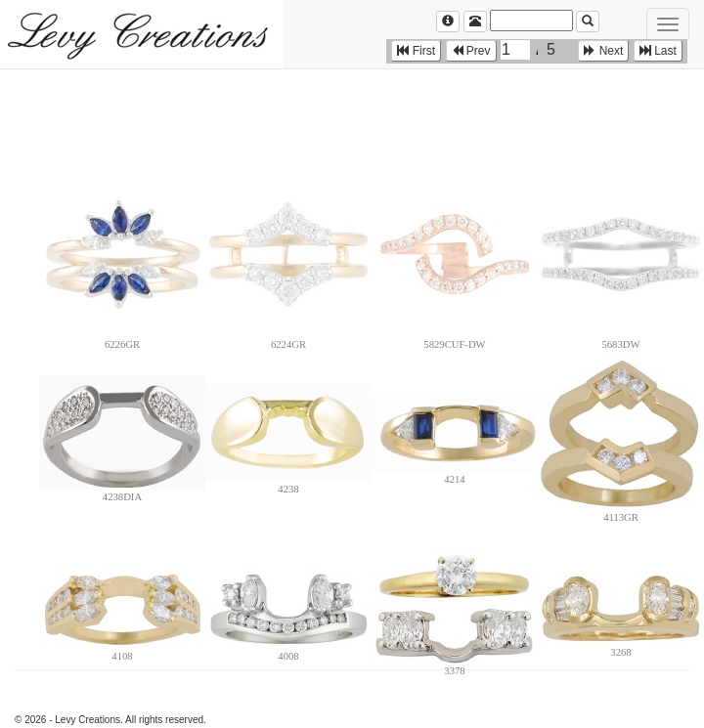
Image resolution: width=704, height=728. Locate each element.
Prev (471, 51)
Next (603, 51)
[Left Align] (448, 21)
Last (658, 51)
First (416, 51)
